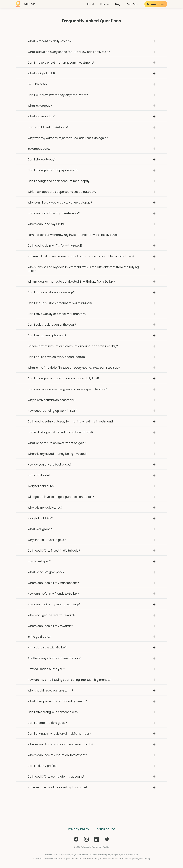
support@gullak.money (140, 858)
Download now (156, 4)
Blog (118, 4)
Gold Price (132, 4)
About (90, 4)
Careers (105, 4)
